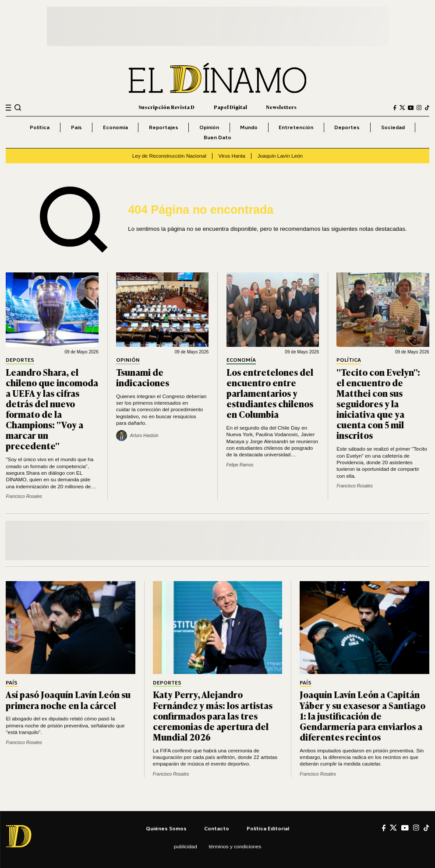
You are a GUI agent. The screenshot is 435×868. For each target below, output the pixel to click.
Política (40, 127)
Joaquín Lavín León (280, 156)
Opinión (209, 127)
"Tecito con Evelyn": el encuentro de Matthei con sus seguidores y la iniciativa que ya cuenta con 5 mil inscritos (378, 404)
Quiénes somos (166, 828)
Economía (115, 127)
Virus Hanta (232, 156)
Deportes (347, 127)
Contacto (217, 828)
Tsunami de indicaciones (143, 377)
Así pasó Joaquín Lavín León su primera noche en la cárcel (68, 699)
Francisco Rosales (24, 496)
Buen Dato (217, 137)
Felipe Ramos (240, 465)
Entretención (296, 127)
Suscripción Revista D (166, 107)
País (76, 127)
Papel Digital (230, 107)
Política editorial (268, 828)
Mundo (249, 127)
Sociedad (393, 127)
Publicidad (186, 846)
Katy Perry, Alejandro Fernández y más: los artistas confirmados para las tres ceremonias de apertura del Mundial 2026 (213, 715)
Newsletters (281, 107)
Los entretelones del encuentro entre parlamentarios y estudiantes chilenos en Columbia (270, 393)
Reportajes (164, 127)
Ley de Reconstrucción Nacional (169, 156)
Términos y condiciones (235, 846)
